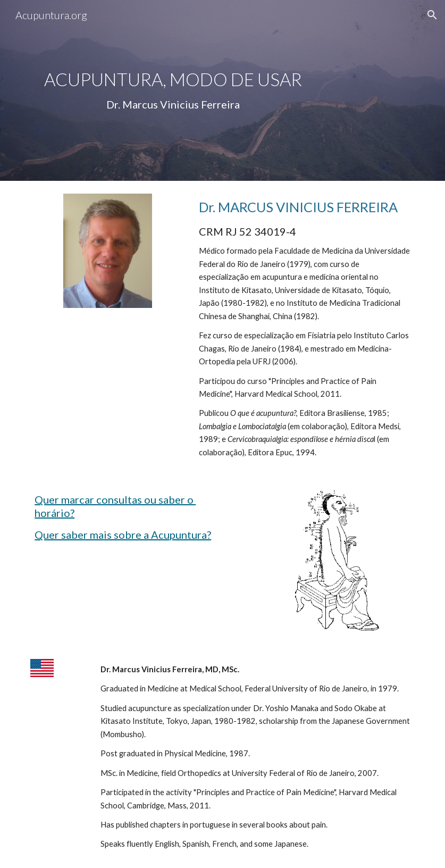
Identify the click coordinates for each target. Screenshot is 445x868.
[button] (432, 15)
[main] (173, 90)
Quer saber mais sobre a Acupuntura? (123, 535)
